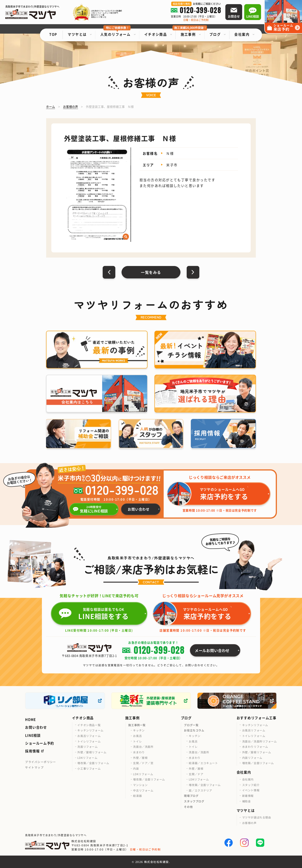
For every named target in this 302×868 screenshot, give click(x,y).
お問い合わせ (36, 727)
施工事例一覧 (137, 725)
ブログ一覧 (191, 725)
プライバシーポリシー (41, 762)
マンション (140, 785)
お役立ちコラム (194, 730)
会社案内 (248, 779)
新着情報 (248, 796)
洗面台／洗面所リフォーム (260, 741)
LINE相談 (33, 735)
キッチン (139, 730)
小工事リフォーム (89, 768)
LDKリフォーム (87, 758)
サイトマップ (34, 767)
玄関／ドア (196, 774)
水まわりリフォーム (255, 747)
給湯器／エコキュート (203, 763)
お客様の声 (249, 823)
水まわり (139, 752)
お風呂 (137, 736)
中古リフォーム (143, 790)
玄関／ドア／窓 (143, 763)
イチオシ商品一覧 (89, 725)
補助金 (247, 801)
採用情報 (32, 751)
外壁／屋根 (140, 758)
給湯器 (137, 796)
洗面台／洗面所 (143, 747)
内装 (136, 768)
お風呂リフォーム (89, 736)
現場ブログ (191, 796)
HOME (30, 719)
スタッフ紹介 (251, 785)
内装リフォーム (252, 758)
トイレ (137, 741)
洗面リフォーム (87, 747)
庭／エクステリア (200, 790)
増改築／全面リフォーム (93, 763)
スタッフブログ (194, 801)
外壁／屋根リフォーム (92, 752)
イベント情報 (251, 790)
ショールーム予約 (40, 743)
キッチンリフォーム (90, 730)
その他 (188, 807)
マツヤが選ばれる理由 (257, 817)
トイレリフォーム (89, 741)
